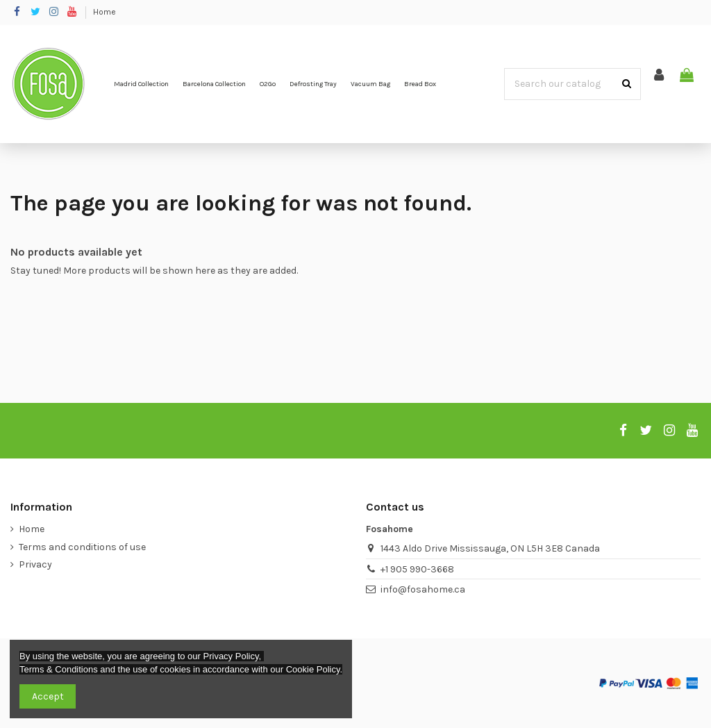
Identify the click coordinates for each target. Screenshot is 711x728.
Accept (48, 696)
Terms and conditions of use (82, 547)
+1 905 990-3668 (417, 569)
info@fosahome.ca (423, 589)
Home (104, 12)
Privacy (35, 564)
